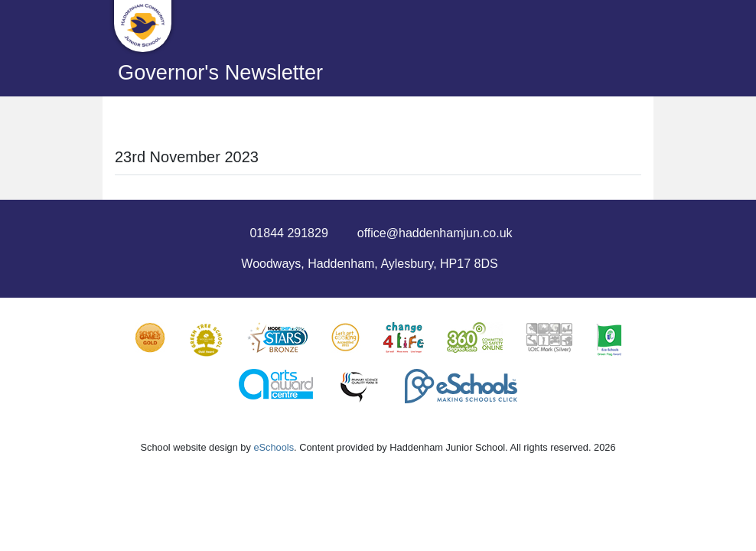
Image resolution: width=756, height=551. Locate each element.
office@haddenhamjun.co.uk (435, 233)
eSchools (274, 447)
